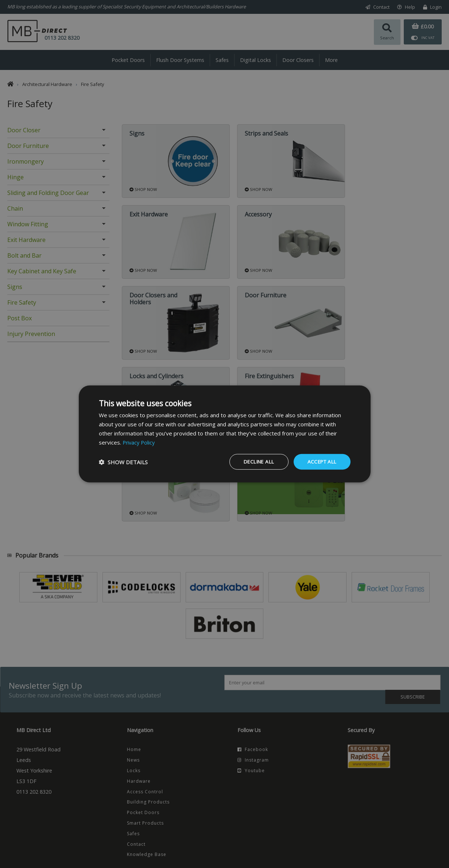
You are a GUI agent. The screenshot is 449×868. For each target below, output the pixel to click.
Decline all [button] (255, 462)
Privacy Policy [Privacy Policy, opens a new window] (140, 442)
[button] (123, 462)
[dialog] (225, 434)
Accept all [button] (321, 462)
